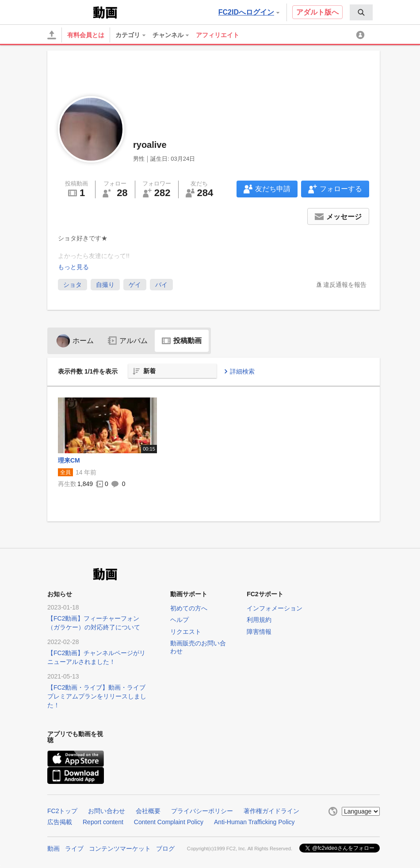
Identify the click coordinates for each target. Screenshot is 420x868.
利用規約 (259, 620)
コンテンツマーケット (120, 849)
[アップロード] (52, 35)
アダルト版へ (317, 12)
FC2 (69, 12)
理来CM (69, 460)
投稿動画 (182, 341)
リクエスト (186, 632)
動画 (53, 849)
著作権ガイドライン (271, 811)
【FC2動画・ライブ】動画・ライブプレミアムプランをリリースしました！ (97, 696)
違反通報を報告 (345, 285)
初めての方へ (189, 608)
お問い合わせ (107, 811)
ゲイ (135, 285)
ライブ (74, 849)
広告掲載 (60, 822)
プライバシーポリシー (202, 811)
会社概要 (148, 811)
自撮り (105, 285)
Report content (103, 822)
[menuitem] (361, 12)
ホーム (75, 341)
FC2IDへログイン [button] (249, 12)
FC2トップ (62, 811)
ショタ (73, 285)
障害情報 (259, 632)
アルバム (128, 341)
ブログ (165, 849)
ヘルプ (179, 620)
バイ (161, 285)
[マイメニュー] (362, 35)
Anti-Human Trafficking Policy (254, 822)
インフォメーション (275, 608)
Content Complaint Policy (169, 822)
